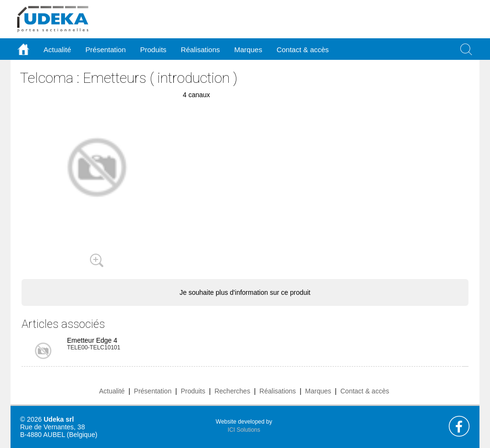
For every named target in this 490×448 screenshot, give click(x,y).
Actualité (112, 391)
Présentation (153, 391)
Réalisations (278, 391)
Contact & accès (303, 50)
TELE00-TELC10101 (94, 347)
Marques (318, 391)
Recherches (232, 391)
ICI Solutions (244, 430)
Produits (193, 391)
